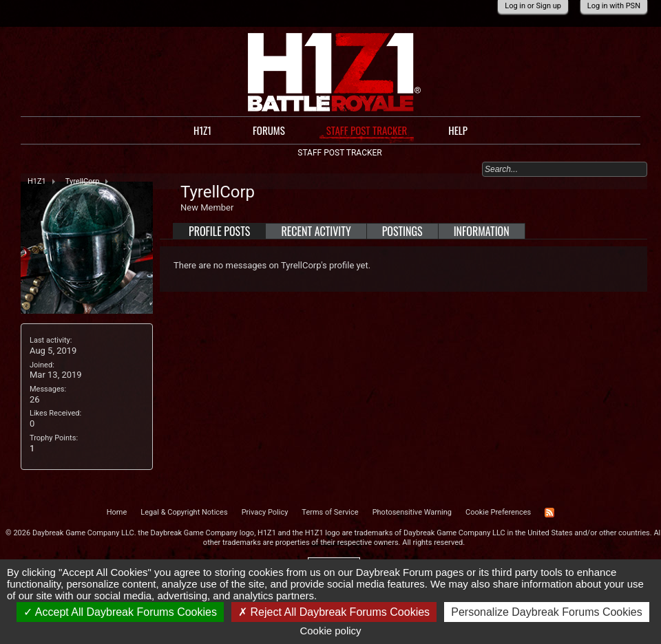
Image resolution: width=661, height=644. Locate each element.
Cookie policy (330, 631)
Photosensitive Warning (412, 512)
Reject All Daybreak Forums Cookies (334, 612)
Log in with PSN (614, 6)
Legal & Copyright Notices (184, 512)
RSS (549, 513)
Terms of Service (330, 512)
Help (458, 130)
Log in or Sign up (533, 6)
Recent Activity (316, 231)
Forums (269, 130)
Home (117, 512)
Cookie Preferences (498, 512)
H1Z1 (202, 130)
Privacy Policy (265, 512)
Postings (402, 231)
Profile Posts (219, 231)
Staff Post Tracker (367, 130)
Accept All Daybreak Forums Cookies (120, 612)
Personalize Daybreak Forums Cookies (546, 612)
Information (482, 231)
